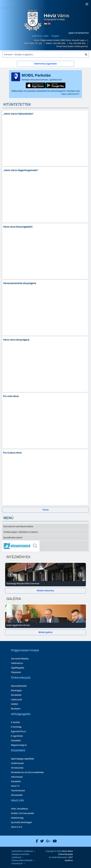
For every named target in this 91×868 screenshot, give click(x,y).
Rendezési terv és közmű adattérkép (27, 772)
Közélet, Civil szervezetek (23, 813)
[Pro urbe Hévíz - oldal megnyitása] (45, 421)
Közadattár (16, 741)
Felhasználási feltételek (22, 860)
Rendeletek (16, 695)
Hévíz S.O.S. (17, 827)
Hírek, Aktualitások (20, 809)
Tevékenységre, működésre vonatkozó (21, 532)
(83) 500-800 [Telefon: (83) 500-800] (60, 43)
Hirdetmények (17, 763)
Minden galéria (45, 632)
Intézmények (17, 777)
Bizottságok (16, 691)
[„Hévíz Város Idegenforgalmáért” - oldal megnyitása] (45, 195)
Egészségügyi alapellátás (23, 759)
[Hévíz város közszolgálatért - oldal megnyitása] (45, 251)
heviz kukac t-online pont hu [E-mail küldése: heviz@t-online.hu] (75, 46)
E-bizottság (16, 727)
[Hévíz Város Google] (48, 841)
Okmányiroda (17, 768)
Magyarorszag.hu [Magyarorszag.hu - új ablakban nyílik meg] (19, 745)
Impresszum (17, 864)
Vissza (46, 510)
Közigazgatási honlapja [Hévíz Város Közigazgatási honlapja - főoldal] (57, 17)
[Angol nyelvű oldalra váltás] (49, 24)
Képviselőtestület (19, 686)
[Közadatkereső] (45, 546)
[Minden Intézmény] (45, 591)
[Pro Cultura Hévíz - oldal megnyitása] (45, 477)
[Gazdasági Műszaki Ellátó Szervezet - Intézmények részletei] (45, 584)
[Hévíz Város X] (41, 841)
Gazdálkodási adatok (13, 538)
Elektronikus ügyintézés (45, 64)
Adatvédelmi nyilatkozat (22, 851)
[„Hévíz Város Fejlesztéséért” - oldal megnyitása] (45, 138)
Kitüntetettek (17, 795)
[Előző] (10, 575)
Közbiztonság (17, 818)
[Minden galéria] (45, 632)
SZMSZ (15, 704)
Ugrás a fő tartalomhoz (79, 33)
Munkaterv (16, 709)
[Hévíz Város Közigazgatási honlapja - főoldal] (33, 20)
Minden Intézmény (45, 591)
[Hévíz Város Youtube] (54, 841)
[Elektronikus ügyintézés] (46, 64)
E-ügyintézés (17, 736)
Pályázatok (16, 672)
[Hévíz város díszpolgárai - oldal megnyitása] (45, 364)
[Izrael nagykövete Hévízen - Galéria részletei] (45, 625)
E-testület (15, 722)
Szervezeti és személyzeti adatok (18, 527)
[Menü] (87, 4)
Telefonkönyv (17, 663)
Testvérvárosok (18, 791)
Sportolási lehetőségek (21, 822)
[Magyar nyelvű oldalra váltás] (45, 24)
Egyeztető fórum (18, 731)
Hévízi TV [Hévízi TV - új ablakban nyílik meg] (15, 786)
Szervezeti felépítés (20, 659)
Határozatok (17, 700)
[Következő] (81, 575)
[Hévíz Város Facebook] (36, 841)
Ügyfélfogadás (18, 668)
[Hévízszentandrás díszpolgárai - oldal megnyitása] (45, 308)
